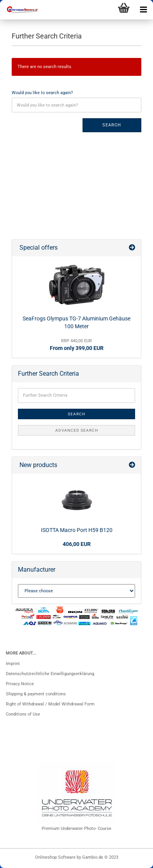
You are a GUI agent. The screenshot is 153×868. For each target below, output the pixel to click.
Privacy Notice (20, 684)
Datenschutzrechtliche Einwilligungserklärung (50, 674)
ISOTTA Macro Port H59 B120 (77, 530)
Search (112, 125)
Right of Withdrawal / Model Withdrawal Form (50, 704)
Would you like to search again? (42, 93)
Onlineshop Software (55, 857)
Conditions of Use (23, 714)
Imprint (13, 664)
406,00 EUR (77, 544)
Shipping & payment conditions (36, 694)
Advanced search (77, 430)
